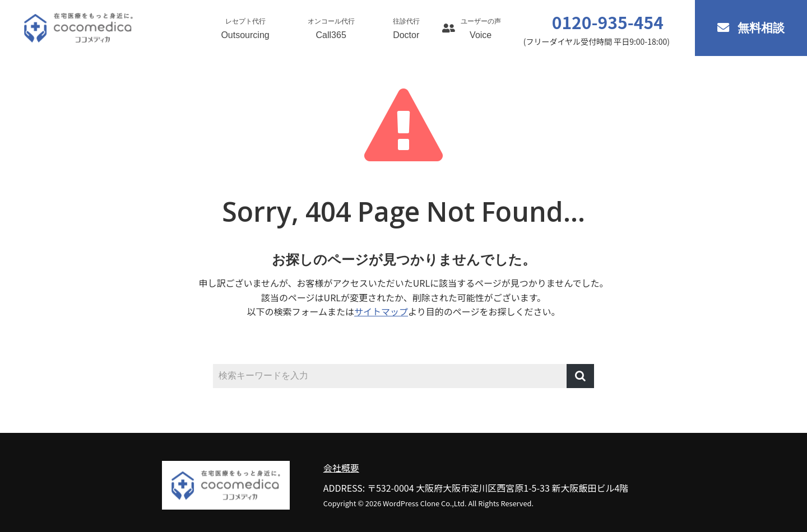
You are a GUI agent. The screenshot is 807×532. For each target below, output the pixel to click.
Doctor (406, 29)
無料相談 (761, 28)
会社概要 (341, 468)
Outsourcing (245, 29)
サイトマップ (381, 311)
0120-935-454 (608, 22)
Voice (481, 29)
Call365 (331, 29)
